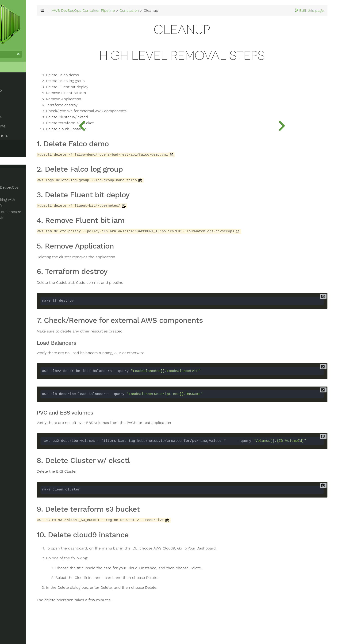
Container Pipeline (22, 127)
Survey (14, 154)
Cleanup (15, 162)
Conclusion (15, 146)
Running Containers (23, 136)
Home (11, 75)
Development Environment (30, 108)
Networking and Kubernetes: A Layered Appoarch (31, 215)
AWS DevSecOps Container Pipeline (140, 17)
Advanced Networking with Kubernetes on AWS (26, 203)
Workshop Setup (20, 99)
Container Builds (20, 117)
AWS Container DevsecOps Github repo (34, 191)
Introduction (16, 89)
